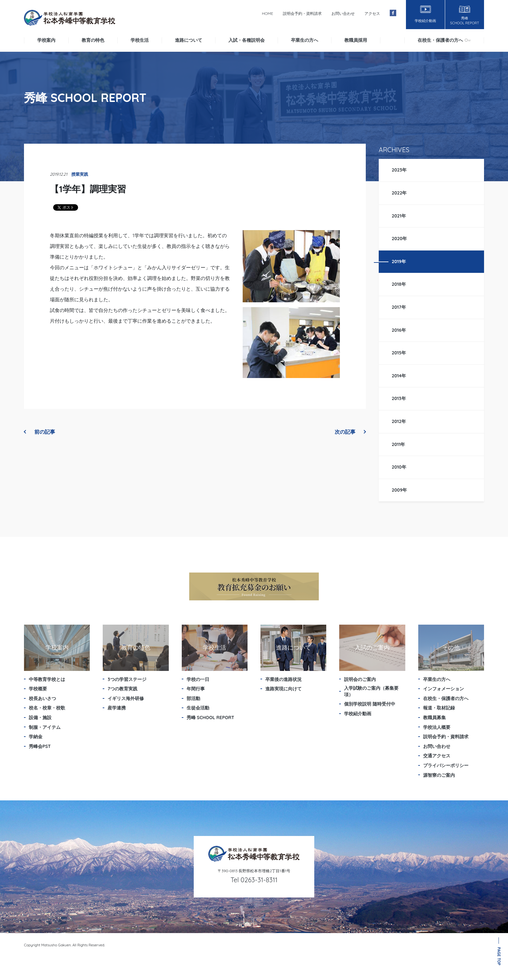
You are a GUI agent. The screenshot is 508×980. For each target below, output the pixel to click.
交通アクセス (437, 756)
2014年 (399, 376)
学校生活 (140, 40)
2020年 (399, 239)
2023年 (399, 170)
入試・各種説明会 (247, 40)
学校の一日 (198, 679)
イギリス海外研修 (126, 698)
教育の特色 (93, 40)
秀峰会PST (40, 746)
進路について (189, 40)
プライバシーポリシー (446, 765)
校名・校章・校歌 (47, 708)
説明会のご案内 (360, 679)
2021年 (399, 216)
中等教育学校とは (47, 679)
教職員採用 (356, 40)
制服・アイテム (45, 727)
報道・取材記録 (439, 708)
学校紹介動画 (358, 714)
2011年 (398, 444)
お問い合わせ (343, 13)
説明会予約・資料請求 (302, 13)
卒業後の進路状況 (283, 679)
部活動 (193, 698)
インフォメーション (444, 689)
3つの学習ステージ (127, 679)
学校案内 (46, 40)
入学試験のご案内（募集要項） (371, 691)
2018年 (399, 284)
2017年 (399, 307)
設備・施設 (40, 718)
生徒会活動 (198, 708)
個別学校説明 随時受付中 (370, 704)
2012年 (399, 421)
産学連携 (117, 708)
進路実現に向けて (283, 689)
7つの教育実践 (122, 689)
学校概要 (38, 689)
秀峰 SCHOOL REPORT (210, 718)
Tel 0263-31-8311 (254, 880)
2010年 (399, 467)
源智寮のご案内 (439, 775)
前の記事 (40, 432)
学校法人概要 (437, 727)
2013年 (399, 398)
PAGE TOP (499, 956)
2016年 (399, 330)
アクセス (372, 13)
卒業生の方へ (305, 40)
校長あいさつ (42, 698)
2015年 (399, 353)
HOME (267, 13)
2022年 (399, 193)
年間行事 (196, 689)
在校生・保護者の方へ (444, 40)
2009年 (399, 490)
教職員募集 (434, 718)
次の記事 (350, 432)
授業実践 (80, 174)
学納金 (36, 737)
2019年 (399, 262)
